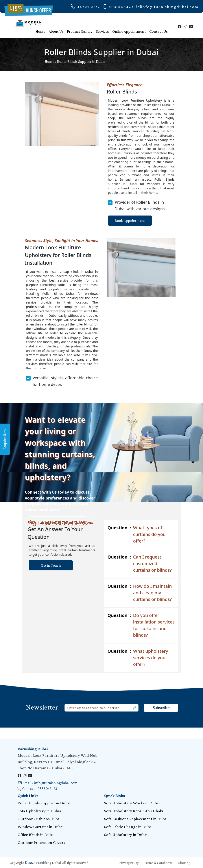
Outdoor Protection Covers (41, 842)
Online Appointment (129, 31)
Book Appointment (130, 221)
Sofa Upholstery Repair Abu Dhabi (134, 811)
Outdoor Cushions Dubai (39, 819)
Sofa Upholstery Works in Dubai (132, 803)
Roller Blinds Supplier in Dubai (81, 61)
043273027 (85, 7)
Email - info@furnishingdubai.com (48, 783)
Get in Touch (51, 565)
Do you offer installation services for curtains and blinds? (141, 625)
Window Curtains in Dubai (41, 827)
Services (102, 31)
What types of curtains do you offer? (137, 534)
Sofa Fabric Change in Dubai (128, 827)
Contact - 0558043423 (37, 789)
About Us (56, 31)
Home (40, 31)
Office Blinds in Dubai (36, 835)
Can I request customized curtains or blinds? (140, 563)
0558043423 (118, 7)
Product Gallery (80, 31)
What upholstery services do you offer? (138, 658)
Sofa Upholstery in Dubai (39, 811)
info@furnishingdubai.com (168, 7)
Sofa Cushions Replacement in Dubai (136, 819)
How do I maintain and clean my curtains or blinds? (140, 593)
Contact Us (158, 31)
